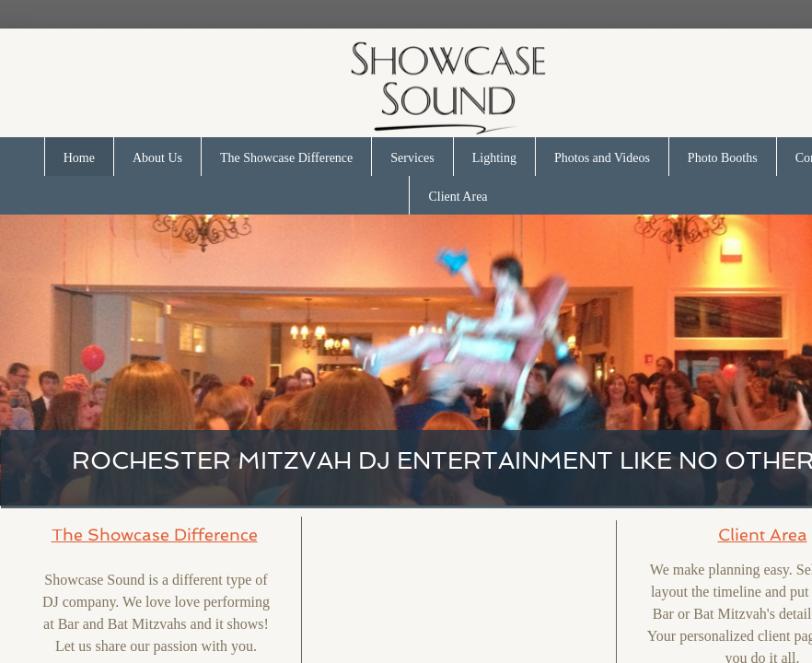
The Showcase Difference (286, 158)
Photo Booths (723, 158)
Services (412, 158)
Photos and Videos (602, 158)
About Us (157, 158)
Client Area (458, 197)
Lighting (494, 158)
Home (79, 158)
